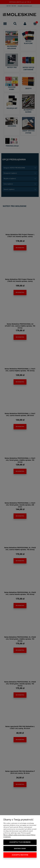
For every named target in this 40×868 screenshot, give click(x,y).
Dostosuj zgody (20, 849)
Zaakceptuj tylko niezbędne (20, 842)
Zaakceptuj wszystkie (20, 855)
